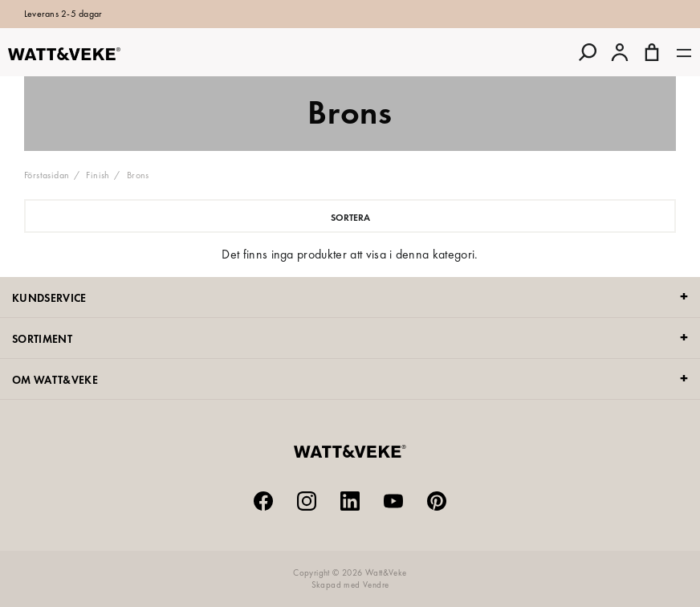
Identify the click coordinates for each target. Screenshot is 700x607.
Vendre (376, 585)
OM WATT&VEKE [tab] (55, 380)
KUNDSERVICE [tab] (49, 298)
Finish (98, 175)
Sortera (350, 218)
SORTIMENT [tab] (42, 339)
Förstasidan (47, 175)
